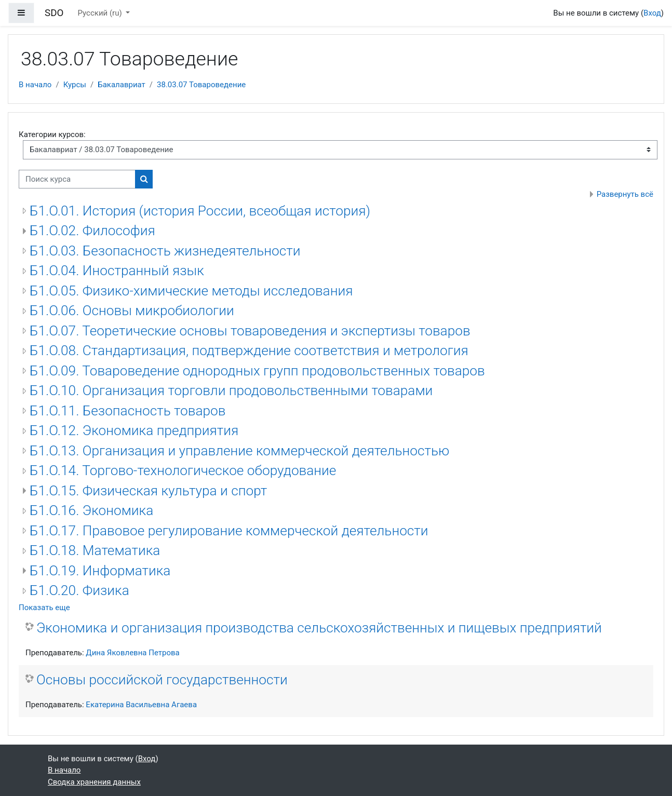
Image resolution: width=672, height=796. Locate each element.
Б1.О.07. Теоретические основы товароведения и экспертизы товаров (250, 331)
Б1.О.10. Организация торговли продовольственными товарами (231, 390)
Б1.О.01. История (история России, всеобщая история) (200, 211)
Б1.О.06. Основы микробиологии (132, 311)
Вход (652, 13)
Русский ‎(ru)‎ (101, 13)
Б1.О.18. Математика (95, 550)
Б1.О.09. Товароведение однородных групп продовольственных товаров (257, 371)
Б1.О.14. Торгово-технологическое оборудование (183, 470)
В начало (35, 85)
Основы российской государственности (162, 680)
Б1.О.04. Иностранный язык (117, 271)
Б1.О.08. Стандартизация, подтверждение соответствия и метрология (249, 350)
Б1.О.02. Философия (92, 231)
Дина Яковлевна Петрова (132, 653)
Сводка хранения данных (94, 782)
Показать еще (44, 608)
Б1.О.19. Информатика (100, 571)
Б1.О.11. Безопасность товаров (127, 411)
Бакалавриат (122, 85)
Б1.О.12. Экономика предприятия (134, 430)
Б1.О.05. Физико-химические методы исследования (191, 291)
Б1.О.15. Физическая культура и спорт (148, 491)
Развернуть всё (625, 194)
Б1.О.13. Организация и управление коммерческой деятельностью (239, 451)
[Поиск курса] (77, 179)
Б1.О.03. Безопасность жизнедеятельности (165, 251)
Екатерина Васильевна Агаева (141, 705)
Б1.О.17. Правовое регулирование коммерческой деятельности (229, 531)
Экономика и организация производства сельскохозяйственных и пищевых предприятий (319, 628)
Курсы (75, 85)
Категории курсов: (52, 134)
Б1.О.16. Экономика (91, 510)
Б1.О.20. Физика (79, 590)
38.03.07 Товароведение (201, 85)
